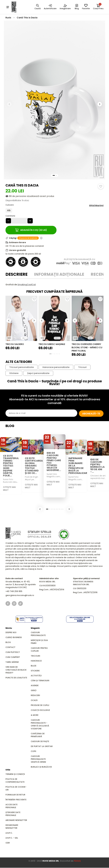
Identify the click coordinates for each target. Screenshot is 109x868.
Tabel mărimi (12, 662)
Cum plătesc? (13, 652)
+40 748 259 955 (14, 592)
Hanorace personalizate (56, 367)
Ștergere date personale (13, 814)
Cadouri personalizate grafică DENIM (38, 759)
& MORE (35, 715)
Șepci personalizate (38, 373)
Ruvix (8, 18)
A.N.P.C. (9, 833)
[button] (100, 104)
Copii (33, 752)
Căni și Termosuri (40, 681)
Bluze (34, 666)
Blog (8, 643)
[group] (21, 318)
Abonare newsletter (16, 820)
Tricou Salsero (15, 344)
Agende (35, 686)
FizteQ (77, 861)
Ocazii (34, 701)
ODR (8, 843)
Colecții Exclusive (40, 710)
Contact (10, 648)
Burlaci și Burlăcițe (41, 767)
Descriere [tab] (16, 274)
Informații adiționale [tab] (59, 274)
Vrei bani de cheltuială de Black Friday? (16, 670)
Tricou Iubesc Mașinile (52, 344)
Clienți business (14, 638)
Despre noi (11, 633)
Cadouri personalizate (38, 634)
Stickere (14, 373)
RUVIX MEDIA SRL (51, 861)
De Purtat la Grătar (42, 747)
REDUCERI (35, 696)
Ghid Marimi (96, 206)
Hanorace (36, 661)
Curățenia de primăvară (38, 735)
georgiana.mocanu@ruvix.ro (20, 596)
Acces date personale (11, 806)
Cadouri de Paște (40, 742)
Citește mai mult (10, 489)
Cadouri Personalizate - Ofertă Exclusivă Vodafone (40, 725)
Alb (9, 211)
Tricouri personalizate (22, 367)
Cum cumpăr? (13, 657)
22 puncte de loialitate (28, 238)
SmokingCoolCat (27, 285)
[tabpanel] (54, 285)
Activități (36, 676)
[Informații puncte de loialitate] (41, 238)
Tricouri (82, 367)
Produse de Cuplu (40, 705)
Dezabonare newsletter (12, 827)
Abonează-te (88, 413)
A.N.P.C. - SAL (12, 838)
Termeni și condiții (15, 774)
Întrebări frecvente (16, 800)
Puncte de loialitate (16, 678)
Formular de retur (15, 795)
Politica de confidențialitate (15, 781)
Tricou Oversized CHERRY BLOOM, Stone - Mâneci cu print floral (87, 348)
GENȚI (34, 691)
